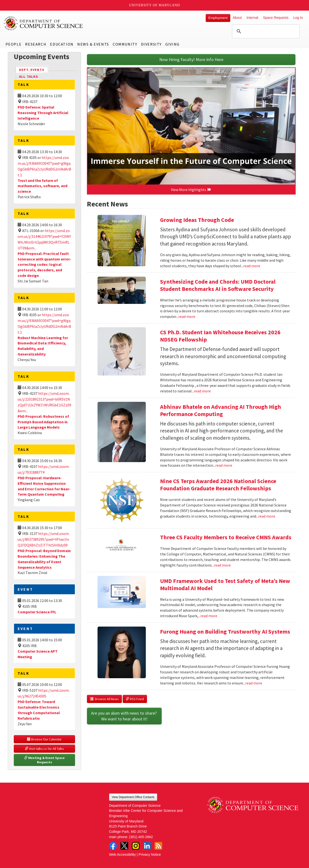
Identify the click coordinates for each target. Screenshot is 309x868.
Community (125, 44)
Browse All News (104, 699)
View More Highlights (191, 190)
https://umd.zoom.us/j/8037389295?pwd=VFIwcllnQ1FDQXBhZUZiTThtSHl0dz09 (44, 539)
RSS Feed (135, 699)
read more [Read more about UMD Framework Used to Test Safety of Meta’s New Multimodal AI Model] (209, 616)
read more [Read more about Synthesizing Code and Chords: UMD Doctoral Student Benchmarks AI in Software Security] (187, 316)
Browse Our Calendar (44, 739)
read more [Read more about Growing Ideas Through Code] (252, 266)
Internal (252, 18)
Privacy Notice (150, 854)
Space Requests (276, 18)
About (237, 18)
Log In (298, 18)
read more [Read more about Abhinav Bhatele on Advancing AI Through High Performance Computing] (224, 465)
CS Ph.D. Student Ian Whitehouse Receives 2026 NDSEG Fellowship (220, 336)
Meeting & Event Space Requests (45, 760)
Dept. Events (34, 69)
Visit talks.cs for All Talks (44, 749)
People (14, 44)
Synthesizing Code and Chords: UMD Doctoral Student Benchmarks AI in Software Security (218, 285)
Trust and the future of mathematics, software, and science (42, 186)
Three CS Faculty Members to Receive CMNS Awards (226, 537)
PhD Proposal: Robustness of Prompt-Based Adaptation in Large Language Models (43, 422)
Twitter (124, 846)
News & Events (93, 44)
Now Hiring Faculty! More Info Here (191, 59)
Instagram (136, 846)
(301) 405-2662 (141, 837)
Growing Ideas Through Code (197, 220)
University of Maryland (155, 5)
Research (36, 44)
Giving (172, 44)
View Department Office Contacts (133, 797)
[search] (265, 31)
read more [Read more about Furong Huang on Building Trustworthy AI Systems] (254, 683)
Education (62, 44)
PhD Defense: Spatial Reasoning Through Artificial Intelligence (43, 113)
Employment (218, 18)
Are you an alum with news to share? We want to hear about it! (124, 716)
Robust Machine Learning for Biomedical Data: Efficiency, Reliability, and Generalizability (43, 346)
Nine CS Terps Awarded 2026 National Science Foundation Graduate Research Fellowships (218, 485)
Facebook (113, 846)
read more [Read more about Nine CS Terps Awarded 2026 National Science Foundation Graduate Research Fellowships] (267, 516)
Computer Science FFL (37, 612)
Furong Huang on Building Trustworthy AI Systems (225, 632)
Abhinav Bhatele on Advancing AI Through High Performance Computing (221, 410)
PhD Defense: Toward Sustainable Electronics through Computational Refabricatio (39, 710)
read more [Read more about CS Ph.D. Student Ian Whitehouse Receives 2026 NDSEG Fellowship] (202, 391)
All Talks (29, 76)
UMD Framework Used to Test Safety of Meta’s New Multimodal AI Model (225, 584)
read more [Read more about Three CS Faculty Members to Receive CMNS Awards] (222, 565)
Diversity (151, 44)
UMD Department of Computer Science (43, 23)
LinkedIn (147, 846)
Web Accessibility (123, 854)
